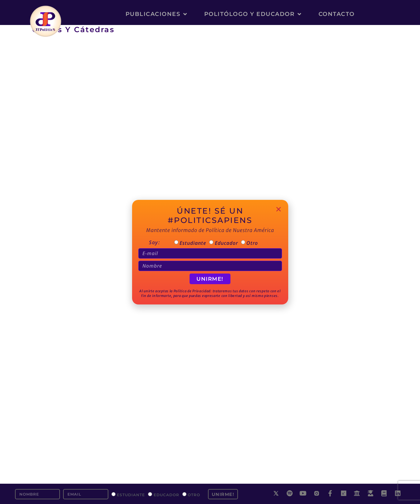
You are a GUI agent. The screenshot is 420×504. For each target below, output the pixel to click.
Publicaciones (156, 14)
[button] (279, 209)
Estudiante (131, 494)
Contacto (337, 14)
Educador (166, 494)
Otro (194, 494)
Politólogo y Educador (253, 14)
